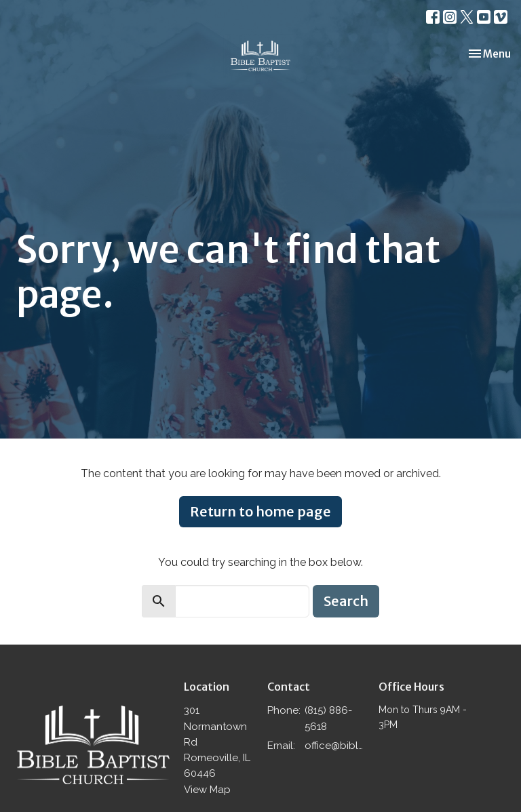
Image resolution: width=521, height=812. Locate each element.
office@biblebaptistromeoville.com (335, 746)
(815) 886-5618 (328, 718)
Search (346, 601)
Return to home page (260, 511)
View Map (207, 790)
